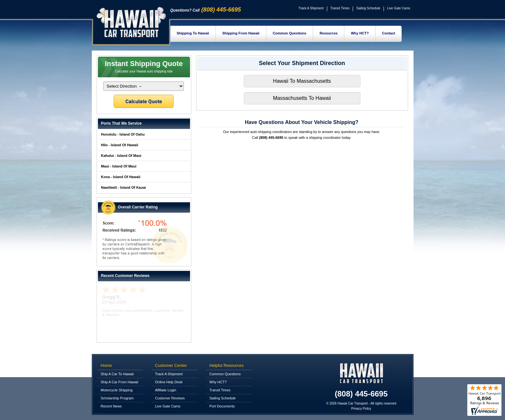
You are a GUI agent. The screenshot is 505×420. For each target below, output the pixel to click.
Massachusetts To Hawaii (302, 98)
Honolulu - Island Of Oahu (123, 134)
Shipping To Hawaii (193, 33)
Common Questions (290, 33)
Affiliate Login (166, 390)
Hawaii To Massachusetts (302, 81)
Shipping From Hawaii (241, 33)
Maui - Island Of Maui (119, 166)
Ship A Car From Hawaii (120, 382)
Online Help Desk (169, 382)
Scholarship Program (117, 398)
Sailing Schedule (368, 8)
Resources (329, 33)
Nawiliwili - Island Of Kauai (124, 187)
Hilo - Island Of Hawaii (120, 145)
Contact (389, 33)
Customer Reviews (170, 398)
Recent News (111, 406)
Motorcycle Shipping (117, 390)
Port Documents (222, 406)
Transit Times (340, 8)
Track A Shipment (311, 8)
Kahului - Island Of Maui (121, 156)
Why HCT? (360, 33)
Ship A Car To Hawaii (117, 374)
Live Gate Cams (399, 8)
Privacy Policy (361, 409)
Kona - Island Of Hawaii (121, 177)
